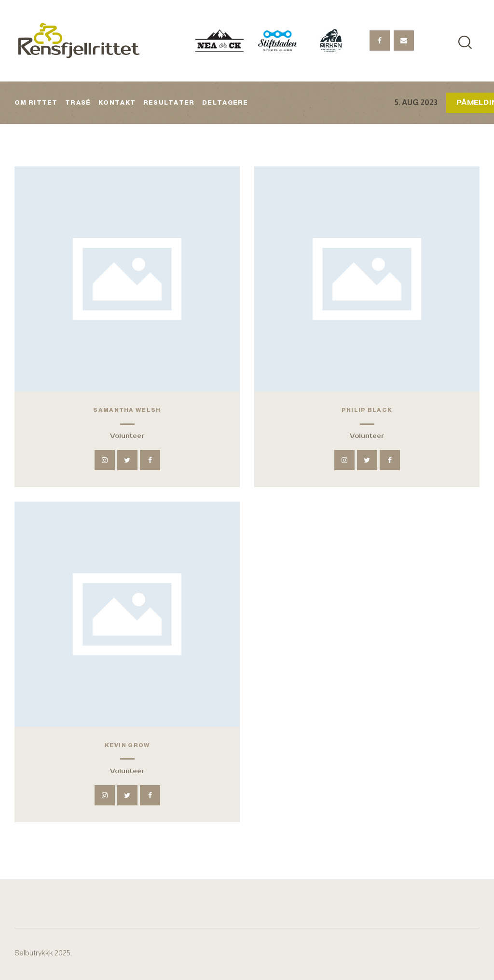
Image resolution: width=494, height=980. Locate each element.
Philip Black (367, 410)
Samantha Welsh (127, 410)
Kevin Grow (127, 745)
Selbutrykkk (34, 953)
